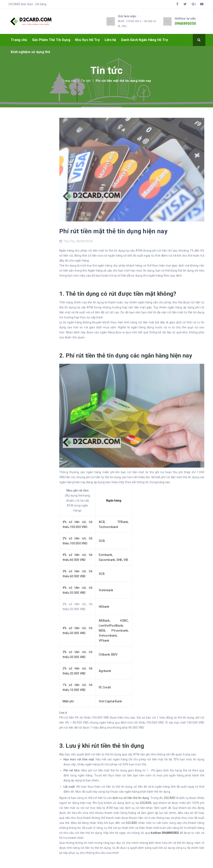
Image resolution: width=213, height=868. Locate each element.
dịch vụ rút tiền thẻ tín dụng (131, 798)
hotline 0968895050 (165, 833)
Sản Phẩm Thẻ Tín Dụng (51, 40)
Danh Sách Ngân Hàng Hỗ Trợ (145, 40)
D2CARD (170, 798)
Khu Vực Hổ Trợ (87, 40)
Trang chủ (19, 40)
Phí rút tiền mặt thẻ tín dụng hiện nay (113, 231)
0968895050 (185, 23)
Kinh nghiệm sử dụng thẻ (30, 52)
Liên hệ (110, 40)
